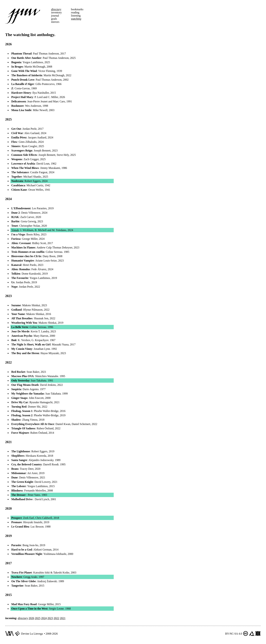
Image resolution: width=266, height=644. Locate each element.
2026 (31, 618)
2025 (38, 618)
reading (75, 12)
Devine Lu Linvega (32, 634)
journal (55, 16)
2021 (63, 618)
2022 (57, 618)
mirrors (55, 22)
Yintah (15, 230)
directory (56, 9)
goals (54, 19)
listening (76, 16)
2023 (50, 618)
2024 (44, 618)
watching (76, 19)
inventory (56, 12)
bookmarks (77, 9)
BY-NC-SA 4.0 (234, 634)
